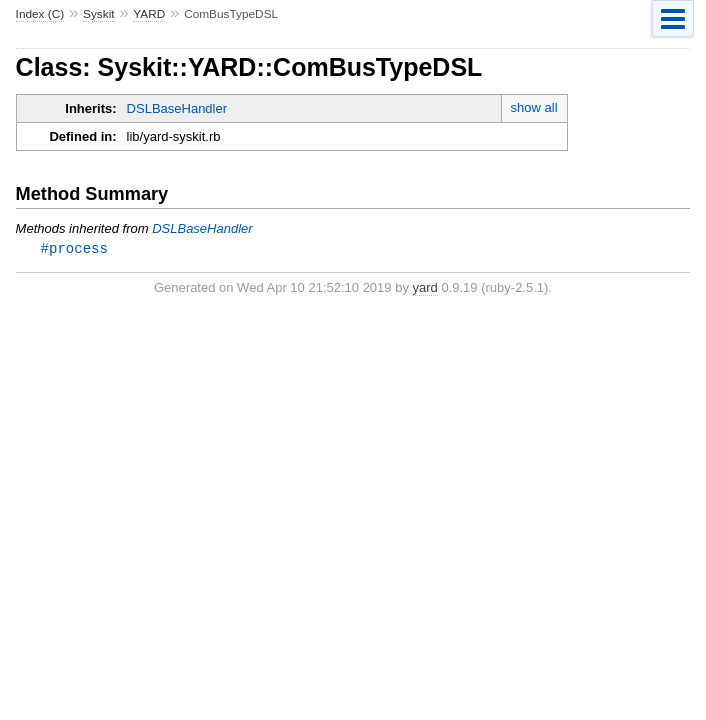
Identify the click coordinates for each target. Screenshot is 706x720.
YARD (149, 14)
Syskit (99, 14)
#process (74, 248)
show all (534, 107)
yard (425, 288)
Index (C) (40, 14)
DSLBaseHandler (177, 108)
